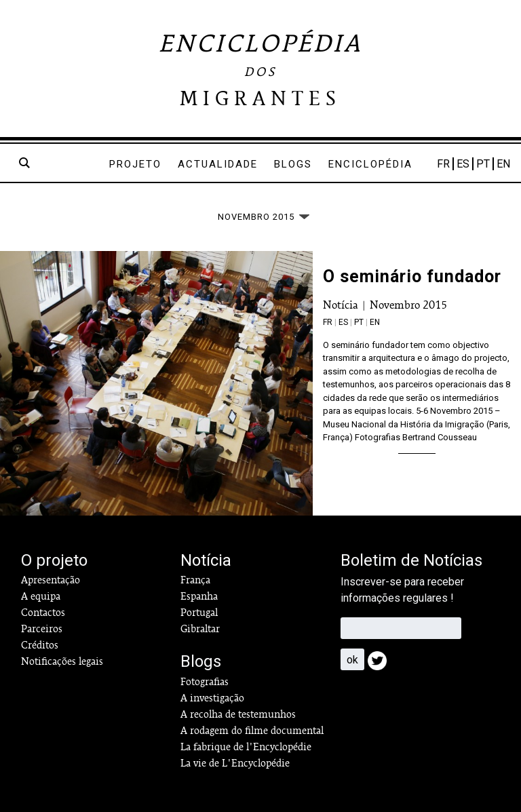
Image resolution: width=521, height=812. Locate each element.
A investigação (212, 698)
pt (359, 322)
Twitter (381, 665)
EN (503, 164)
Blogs (293, 164)
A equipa (41, 596)
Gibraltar (200, 629)
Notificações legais (62, 661)
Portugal (199, 613)
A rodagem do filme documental (252, 731)
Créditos (40, 645)
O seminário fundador (412, 276)
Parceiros (42, 629)
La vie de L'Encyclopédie (235, 763)
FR (443, 164)
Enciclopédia (370, 164)
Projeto (135, 164)
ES (463, 164)
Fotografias (205, 682)
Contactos (43, 613)
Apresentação (51, 580)
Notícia (341, 305)
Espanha (199, 596)
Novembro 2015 (408, 305)
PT (483, 164)
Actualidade (218, 164)
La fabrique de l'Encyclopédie (246, 747)
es (343, 322)
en (375, 322)
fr (328, 322)
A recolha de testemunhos (238, 714)
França (195, 580)
